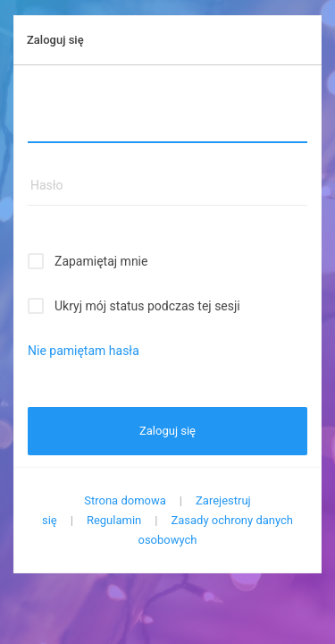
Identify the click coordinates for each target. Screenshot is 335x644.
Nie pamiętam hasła (84, 351)
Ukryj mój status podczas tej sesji (147, 306)
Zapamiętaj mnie (101, 261)
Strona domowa (125, 500)
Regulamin (114, 520)
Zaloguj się (167, 431)
